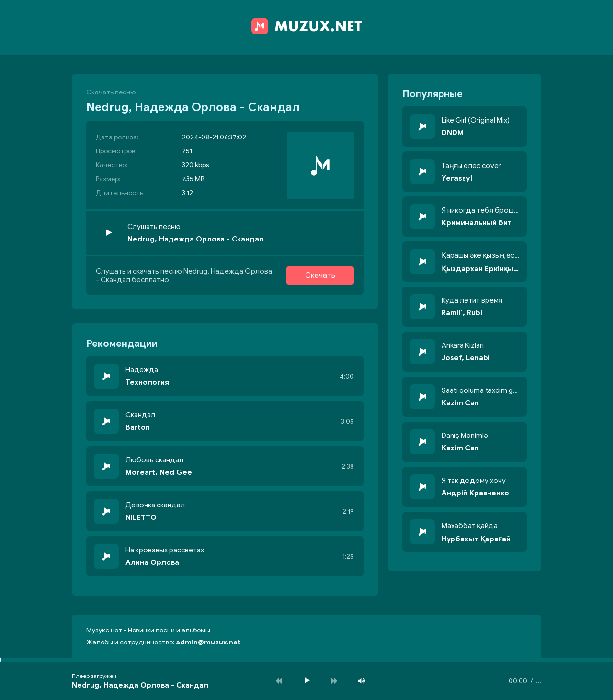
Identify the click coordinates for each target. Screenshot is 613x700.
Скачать (320, 275)
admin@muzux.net (208, 642)
